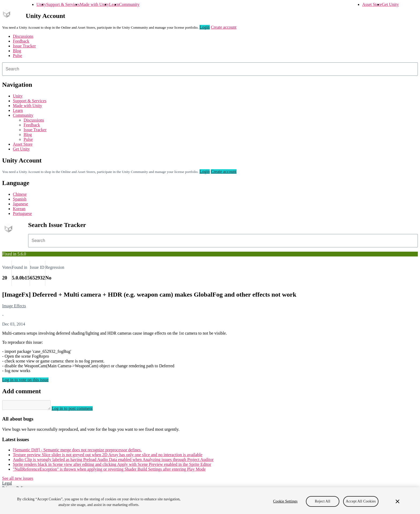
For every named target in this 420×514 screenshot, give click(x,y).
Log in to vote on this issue (25, 380)
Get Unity (390, 4)
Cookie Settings (285, 501)
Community (129, 4)
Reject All (322, 501)
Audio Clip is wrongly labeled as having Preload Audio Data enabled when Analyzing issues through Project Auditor (113, 461)
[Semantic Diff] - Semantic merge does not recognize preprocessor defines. (77, 451)
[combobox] (210, 69)
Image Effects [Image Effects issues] (14, 306)
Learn (114, 4)
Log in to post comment (78, 410)
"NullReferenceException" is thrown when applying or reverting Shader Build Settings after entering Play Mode (109, 471)
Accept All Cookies (361, 501)
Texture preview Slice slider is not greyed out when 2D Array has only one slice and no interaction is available (108, 456)
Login (205, 27)
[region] (210, 501)
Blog (17, 51)
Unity (41, 4)
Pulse (18, 56)
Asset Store (372, 4)
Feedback (21, 41)
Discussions (23, 36)
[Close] (397, 501)
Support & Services (63, 4)
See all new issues (18, 480)
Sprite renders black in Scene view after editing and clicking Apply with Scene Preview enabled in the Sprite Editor (112, 466)
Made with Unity (94, 4)
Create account (224, 27)
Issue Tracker (24, 46)
